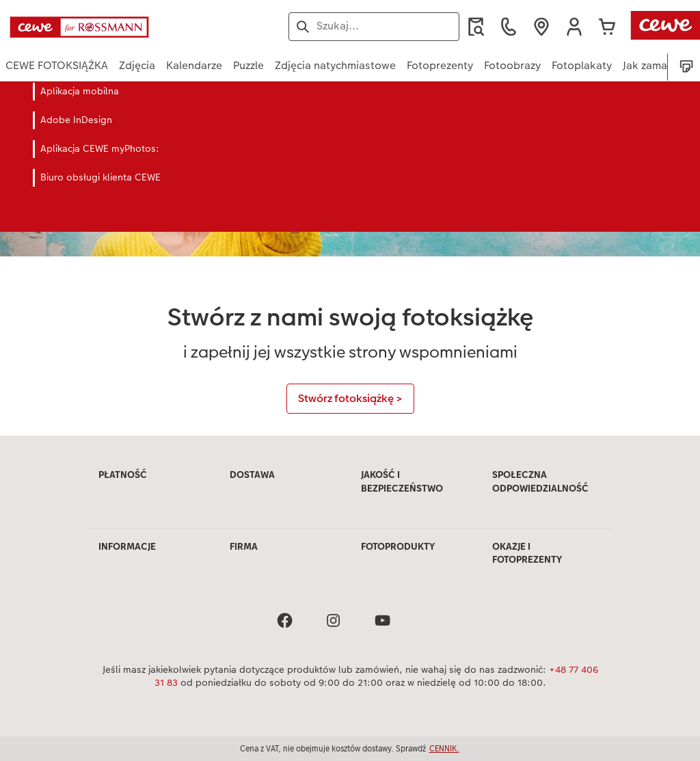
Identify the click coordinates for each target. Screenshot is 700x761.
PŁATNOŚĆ (123, 475)
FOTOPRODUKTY (398, 546)
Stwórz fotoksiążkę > (350, 398)
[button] (574, 27)
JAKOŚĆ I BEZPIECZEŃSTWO (402, 481)
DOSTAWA (252, 475)
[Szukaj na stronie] (374, 26)
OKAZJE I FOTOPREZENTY (527, 553)
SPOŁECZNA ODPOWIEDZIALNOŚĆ (540, 481)
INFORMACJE (127, 546)
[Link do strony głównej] (139, 26)
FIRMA (244, 546)
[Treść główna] (350, 259)
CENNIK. (444, 748)
